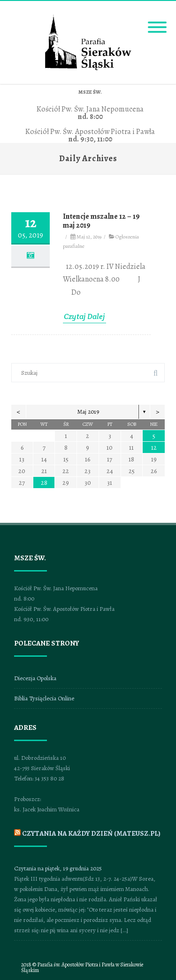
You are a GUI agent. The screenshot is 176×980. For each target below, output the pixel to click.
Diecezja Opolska (35, 678)
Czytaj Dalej (84, 316)
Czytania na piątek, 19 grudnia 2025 (58, 868)
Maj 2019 (88, 412)
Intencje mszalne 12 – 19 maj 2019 (101, 221)
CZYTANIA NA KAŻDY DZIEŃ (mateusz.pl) (91, 833)
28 (44, 483)
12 (154, 448)
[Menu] (157, 22)
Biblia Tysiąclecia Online (44, 698)
